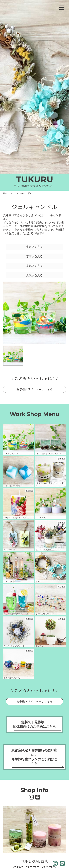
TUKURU (35, 179)
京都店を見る (34, 266)
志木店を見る (34, 256)
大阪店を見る (34, 275)
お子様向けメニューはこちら (35, 389)
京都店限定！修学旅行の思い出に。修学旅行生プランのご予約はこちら (34, 757)
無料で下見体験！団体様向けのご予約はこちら (34, 724)
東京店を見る (34, 247)
